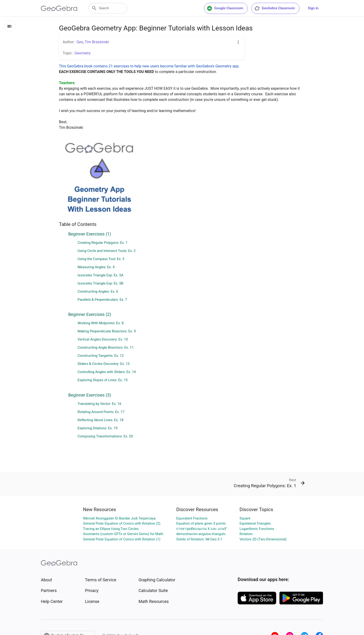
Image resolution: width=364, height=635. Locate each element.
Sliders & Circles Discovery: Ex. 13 (104, 364)
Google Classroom (225, 8)
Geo (80, 42)
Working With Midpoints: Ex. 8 (101, 323)
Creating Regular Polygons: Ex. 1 (102, 243)
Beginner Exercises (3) (90, 395)
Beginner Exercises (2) (90, 314)
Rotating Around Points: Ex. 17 (101, 412)
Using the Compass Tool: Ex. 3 (101, 259)
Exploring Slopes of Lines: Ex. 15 (103, 380)
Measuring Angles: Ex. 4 (96, 267)
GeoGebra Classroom (275, 8)
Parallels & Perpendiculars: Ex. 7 (102, 300)
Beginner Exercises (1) (90, 234)
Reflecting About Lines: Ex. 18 (101, 420)
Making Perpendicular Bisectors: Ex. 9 (107, 331)
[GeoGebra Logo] (59, 8)
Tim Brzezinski (97, 42)
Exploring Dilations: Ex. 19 (97, 428)
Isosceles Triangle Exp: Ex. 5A (101, 275)
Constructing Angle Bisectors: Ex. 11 (106, 347)
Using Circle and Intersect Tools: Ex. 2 (107, 251)
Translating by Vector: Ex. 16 (99, 404)
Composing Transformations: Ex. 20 (105, 436)
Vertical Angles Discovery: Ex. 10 (103, 339)
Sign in (313, 8)
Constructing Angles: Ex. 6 (98, 291)
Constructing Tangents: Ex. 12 (101, 356)
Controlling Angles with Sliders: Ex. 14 (107, 372)
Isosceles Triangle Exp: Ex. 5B (100, 283)
